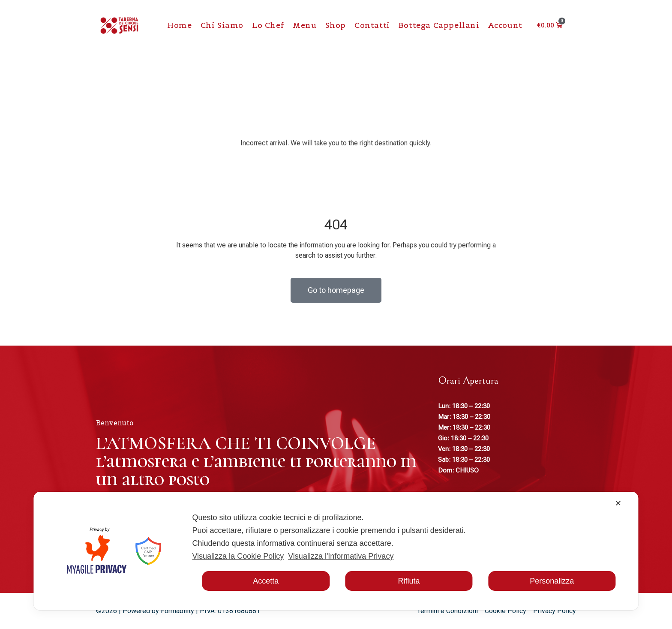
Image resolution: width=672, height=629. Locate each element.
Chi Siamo (222, 25)
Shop (336, 25)
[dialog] (336, 551)
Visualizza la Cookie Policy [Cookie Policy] (238, 556)
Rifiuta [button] (409, 581)
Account (505, 25)
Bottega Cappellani (439, 25)
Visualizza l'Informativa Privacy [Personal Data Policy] (341, 556)
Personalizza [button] (552, 581)
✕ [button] (618, 503)
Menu (304, 25)
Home (179, 25)
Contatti (372, 25)
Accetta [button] (266, 581)
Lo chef (268, 25)
